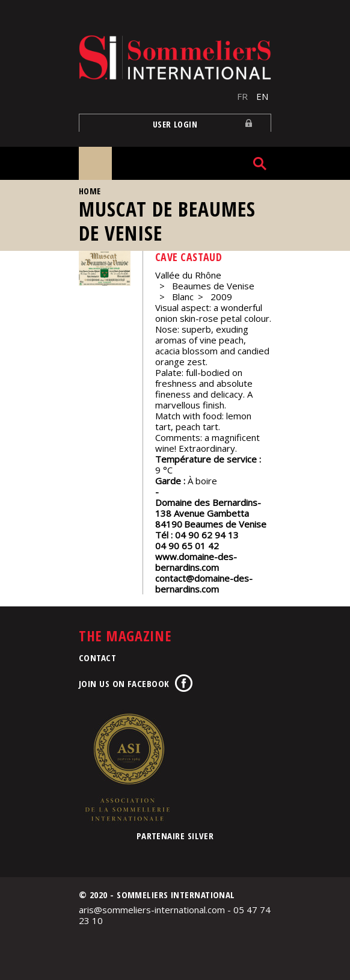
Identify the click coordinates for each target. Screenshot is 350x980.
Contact (97, 658)
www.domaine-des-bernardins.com (196, 562)
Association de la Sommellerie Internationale (127, 767)
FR (242, 96)
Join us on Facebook (124, 683)
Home (90, 191)
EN (262, 96)
